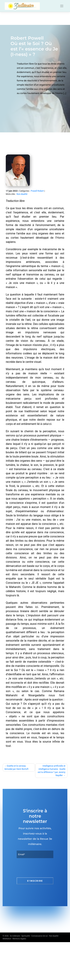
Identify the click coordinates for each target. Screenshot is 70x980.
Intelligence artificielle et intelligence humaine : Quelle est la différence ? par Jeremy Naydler (51, 771)
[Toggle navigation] (62, 6)
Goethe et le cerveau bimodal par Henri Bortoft (17, 767)
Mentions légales (19, 939)
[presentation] (43, 868)
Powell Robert (37, 191)
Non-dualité (22, 194)
